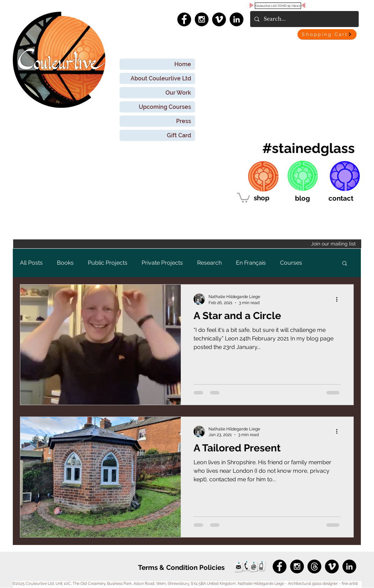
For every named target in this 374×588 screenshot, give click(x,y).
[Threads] (314, 566)
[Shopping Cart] (327, 34)
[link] (243, 197)
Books (65, 263)
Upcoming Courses (165, 107)
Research (209, 263)
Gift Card (179, 135)
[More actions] (339, 299)
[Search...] (304, 19)
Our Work (178, 93)
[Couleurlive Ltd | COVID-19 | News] (278, 6)
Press (184, 121)
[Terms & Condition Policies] (181, 568)
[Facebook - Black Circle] (184, 19)
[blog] (303, 198)
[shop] (262, 198)
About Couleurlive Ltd (161, 78)
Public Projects (108, 263)
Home (183, 64)
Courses (291, 263)
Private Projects (162, 263)
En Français (251, 263)
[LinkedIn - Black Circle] (236, 19)
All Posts (31, 263)
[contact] (341, 198)
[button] (345, 264)
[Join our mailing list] (187, 244)
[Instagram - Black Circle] (202, 19)
